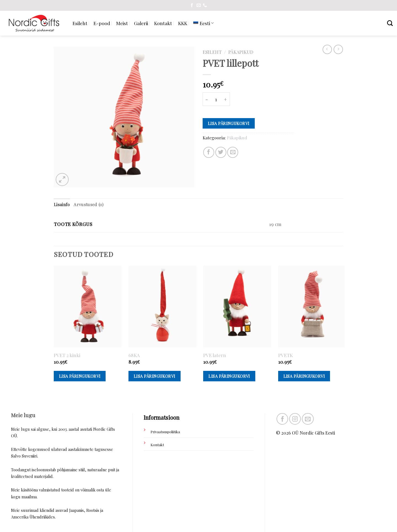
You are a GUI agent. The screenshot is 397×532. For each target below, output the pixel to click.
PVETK (285, 355)
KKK (183, 23)
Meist (122, 23)
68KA (134, 355)
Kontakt (163, 23)
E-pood (102, 23)
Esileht (80, 23)
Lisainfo (62, 204)
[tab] (62, 205)
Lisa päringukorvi (229, 123)
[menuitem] (203, 23)
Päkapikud (241, 52)
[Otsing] (390, 23)
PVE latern (215, 355)
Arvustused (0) (88, 204)
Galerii (141, 23)
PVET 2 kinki (67, 355)
